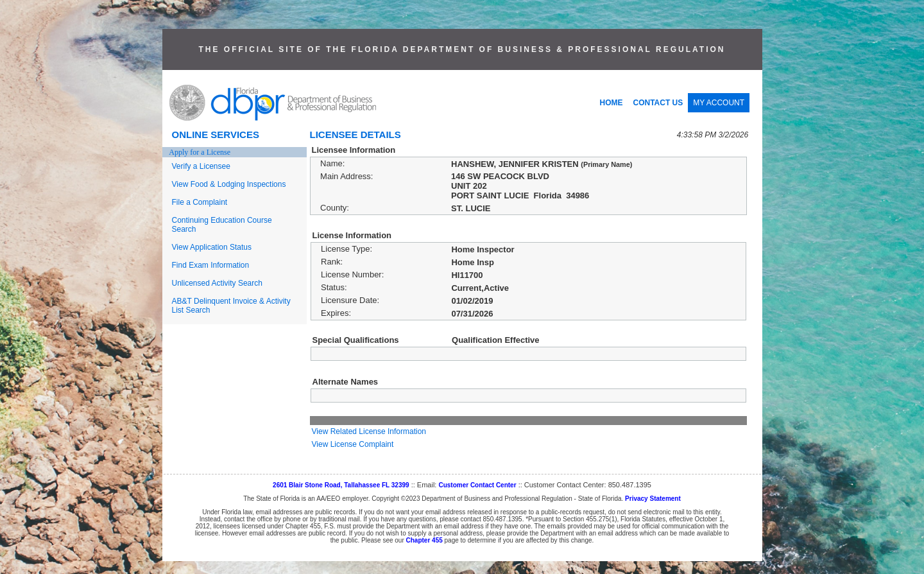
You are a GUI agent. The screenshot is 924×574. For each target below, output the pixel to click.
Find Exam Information (211, 265)
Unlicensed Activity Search (217, 283)
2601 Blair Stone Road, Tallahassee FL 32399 (341, 485)
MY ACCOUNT (719, 103)
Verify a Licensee (201, 166)
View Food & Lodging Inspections (229, 184)
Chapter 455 (424, 540)
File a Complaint (200, 202)
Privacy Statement (653, 499)
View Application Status (212, 247)
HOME (612, 103)
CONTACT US (658, 103)
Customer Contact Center (477, 485)
